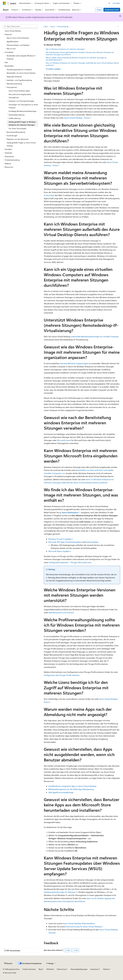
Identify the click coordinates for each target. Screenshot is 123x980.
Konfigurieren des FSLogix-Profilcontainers (62, 675)
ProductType (49, 195)
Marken (106, 969)
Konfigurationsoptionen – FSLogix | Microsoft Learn (70, 562)
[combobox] (20, 26)
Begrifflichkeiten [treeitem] (13, 41)
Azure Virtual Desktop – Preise (77, 118)
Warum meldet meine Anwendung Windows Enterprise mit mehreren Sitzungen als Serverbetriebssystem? (76, 59)
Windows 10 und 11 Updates (60, 539)
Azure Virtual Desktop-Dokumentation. (79, 923)
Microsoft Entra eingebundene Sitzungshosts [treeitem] (20, 96)
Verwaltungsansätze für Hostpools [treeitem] (19, 69)
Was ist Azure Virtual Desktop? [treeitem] (18, 38)
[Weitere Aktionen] (118, 27)
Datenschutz (61, 969)
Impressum (94, 969)
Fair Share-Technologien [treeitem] (18, 128)
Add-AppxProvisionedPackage (61, 792)
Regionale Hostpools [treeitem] (14, 77)
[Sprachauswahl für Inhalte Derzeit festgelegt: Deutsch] (8, 963)
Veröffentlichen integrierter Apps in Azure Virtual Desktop (72, 786)
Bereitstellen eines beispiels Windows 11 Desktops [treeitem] (21, 57)
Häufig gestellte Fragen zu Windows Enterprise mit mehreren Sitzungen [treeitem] (22, 123)
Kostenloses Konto (112, 10)
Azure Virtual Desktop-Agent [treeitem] (19, 91)
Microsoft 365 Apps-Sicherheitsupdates (65, 542)
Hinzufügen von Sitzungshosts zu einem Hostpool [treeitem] (23, 106)
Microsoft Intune (64, 440)
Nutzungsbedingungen (79, 969)
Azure (53, 26)
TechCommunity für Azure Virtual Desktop (84, 926)
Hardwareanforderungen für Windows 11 (61, 892)
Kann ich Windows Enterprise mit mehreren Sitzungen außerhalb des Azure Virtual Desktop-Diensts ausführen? (82, 64)
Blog (40, 969)
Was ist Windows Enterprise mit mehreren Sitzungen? (65, 49)
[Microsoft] (4, 3)
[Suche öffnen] (109, 3)
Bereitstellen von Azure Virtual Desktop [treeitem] (21, 73)
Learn (46, 26)
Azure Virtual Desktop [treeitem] (13, 31)
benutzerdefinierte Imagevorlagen (74, 363)
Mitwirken (50, 969)
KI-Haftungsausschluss (11, 969)
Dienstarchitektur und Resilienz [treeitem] (18, 45)
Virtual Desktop (63, 26)
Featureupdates (92, 542)
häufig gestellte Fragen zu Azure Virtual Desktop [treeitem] (21, 144)
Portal (99, 10)
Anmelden (116, 3)
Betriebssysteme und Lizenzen (61, 612)
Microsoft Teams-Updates (59, 551)
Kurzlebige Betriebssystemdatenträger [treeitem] (23, 111)
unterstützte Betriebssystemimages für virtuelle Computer (95, 336)
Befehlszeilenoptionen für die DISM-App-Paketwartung (71, 789)
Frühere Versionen (29, 969)
